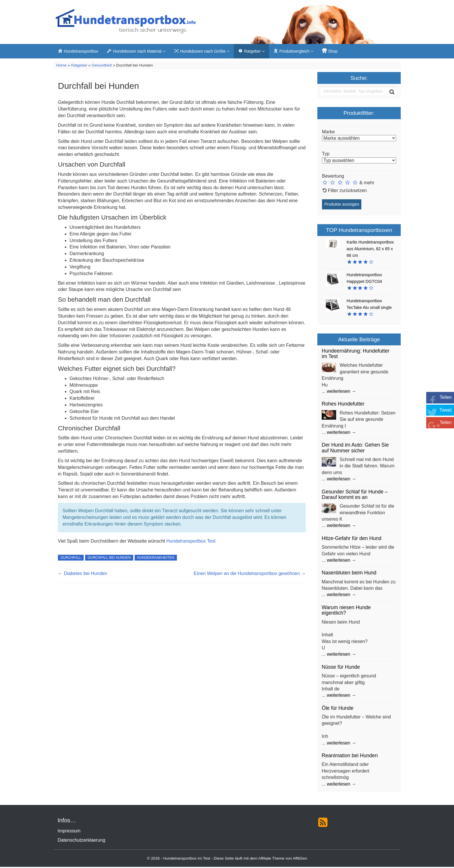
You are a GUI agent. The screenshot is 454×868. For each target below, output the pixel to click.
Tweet (445, 410)
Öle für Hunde (338, 709)
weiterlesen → (342, 392)
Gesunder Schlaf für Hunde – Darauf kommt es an (355, 495)
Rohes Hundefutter (343, 405)
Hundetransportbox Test (191, 542)
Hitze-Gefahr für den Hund (352, 539)
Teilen (446, 397)
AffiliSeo (300, 859)
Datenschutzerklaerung (82, 841)
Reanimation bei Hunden (350, 757)
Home (61, 66)
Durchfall (71, 559)
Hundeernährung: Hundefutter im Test (356, 355)
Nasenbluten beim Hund (349, 574)
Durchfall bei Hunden (109, 559)
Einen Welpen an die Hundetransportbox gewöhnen (247, 575)
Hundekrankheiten (156, 559)
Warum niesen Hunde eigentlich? (346, 611)
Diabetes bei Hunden (85, 575)
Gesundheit (102, 66)
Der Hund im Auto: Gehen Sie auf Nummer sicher (355, 449)
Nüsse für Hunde (341, 668)
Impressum (69, 832)
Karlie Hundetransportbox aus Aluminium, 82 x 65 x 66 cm (370, 250)
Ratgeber (79, 66)
